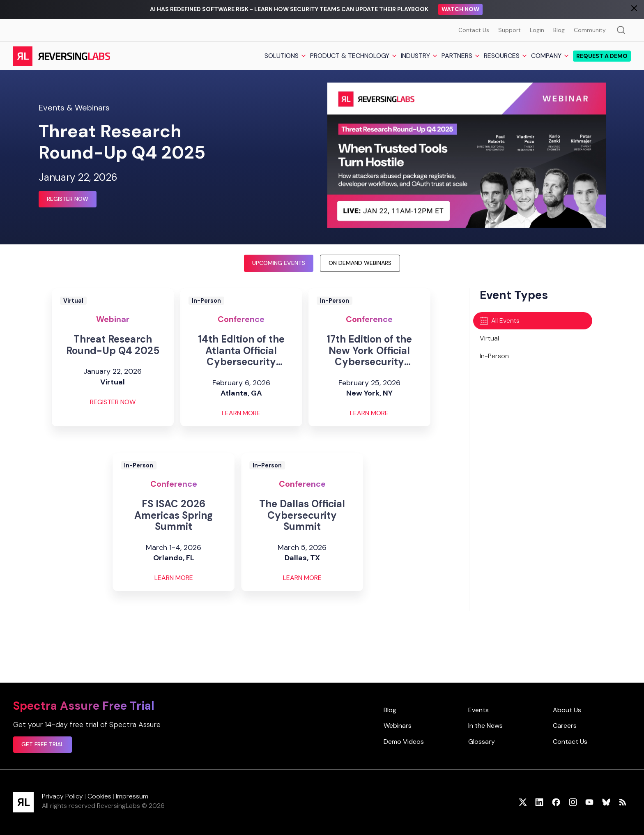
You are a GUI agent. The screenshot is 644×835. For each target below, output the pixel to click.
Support (509, 30)
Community (590, 30)
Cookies (99, 796)
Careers (565, 726)
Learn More (241, 413)
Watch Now (460, 9)
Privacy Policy (62, 796)
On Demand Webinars (360, 263)
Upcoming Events (279, 263)
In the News (485, 726)
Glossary (482, 742)
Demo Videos (404, 742)
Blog (559, 30)
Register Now (68, 199)
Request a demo (602, 56)
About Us (567, 710)
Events (478, 710)
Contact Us (474, 30)
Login (537, 30)
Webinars (398, 726)
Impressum (132, 796)
